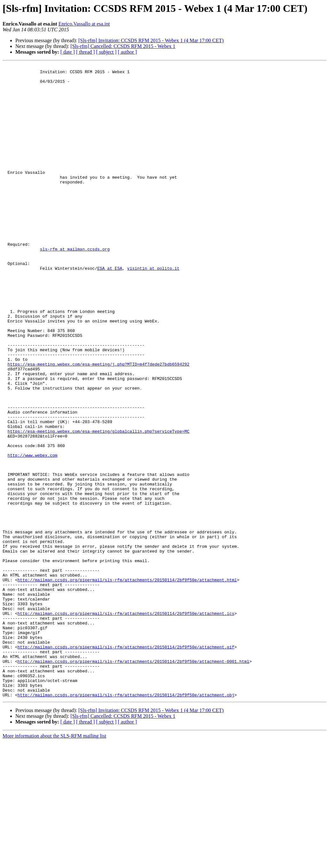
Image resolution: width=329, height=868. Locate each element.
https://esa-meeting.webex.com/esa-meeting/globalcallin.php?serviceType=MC (99, 505)
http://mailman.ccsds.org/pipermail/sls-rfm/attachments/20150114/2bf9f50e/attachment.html (127, 683)
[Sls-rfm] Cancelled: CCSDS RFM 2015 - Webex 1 (123, 46)
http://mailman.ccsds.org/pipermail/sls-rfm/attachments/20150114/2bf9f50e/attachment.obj (126, 821)
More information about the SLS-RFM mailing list (54, 862)
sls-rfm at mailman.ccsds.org (75, 286)
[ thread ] (85, 52)
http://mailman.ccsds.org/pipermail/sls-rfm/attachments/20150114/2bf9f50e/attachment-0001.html (133, 781)
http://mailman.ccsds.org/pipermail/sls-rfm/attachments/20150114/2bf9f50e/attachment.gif (126, 764)
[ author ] (127, 52)
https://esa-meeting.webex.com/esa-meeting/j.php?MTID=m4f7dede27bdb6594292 (99, 424)
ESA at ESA (110, 309)
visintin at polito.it (153, 309)
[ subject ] (106, 52)
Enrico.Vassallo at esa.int (84, 24)
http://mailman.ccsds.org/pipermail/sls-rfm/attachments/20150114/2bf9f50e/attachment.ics (126, 724)
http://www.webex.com (33, 534)
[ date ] (68, 52)
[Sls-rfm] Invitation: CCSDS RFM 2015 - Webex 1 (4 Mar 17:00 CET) (151, 40)
